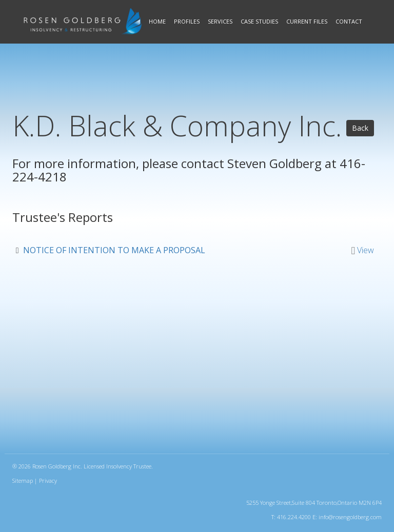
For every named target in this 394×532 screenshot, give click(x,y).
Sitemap (23, 480)
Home (157, 21)
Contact (349, 21)
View (366, 250)
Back (360, 128)
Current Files (307, 21)
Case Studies (259, 21)
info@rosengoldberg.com (350, 517)
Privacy (48, 480)
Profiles (187, 21)
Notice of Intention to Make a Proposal (114, 250)
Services (220, 21)
